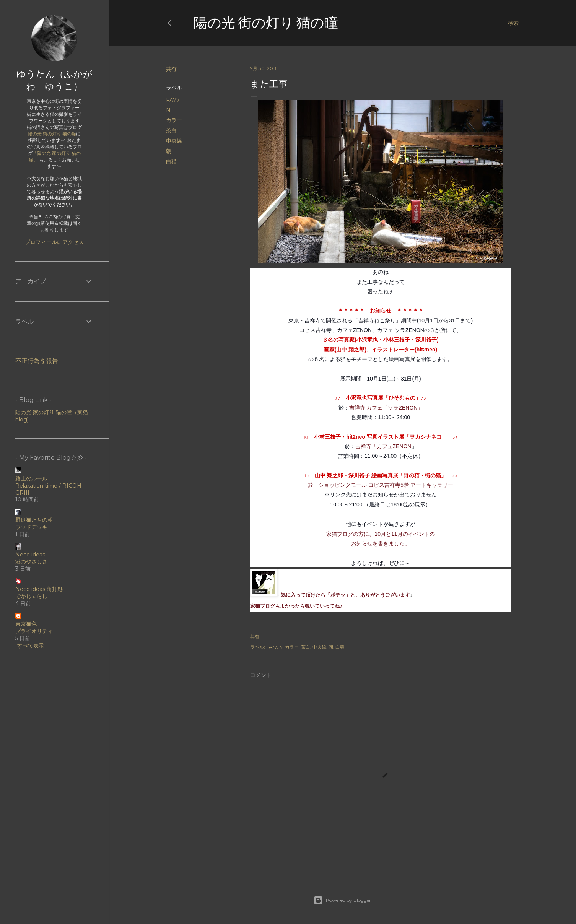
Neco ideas (30, 555)
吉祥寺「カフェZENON (383, 446)
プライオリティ (34, 631)
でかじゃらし (31, 596)
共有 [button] (171, 69)
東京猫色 (26, 624)
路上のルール (31, 478)
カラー (174, 120)
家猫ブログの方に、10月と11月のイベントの (380, 534)
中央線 (174, 141)
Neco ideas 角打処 (39, 589)
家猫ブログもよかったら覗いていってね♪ (296, 606)
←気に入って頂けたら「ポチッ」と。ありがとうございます (344, 595)
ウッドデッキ (31, 527)
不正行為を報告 (37, 361)
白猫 (171, 161)
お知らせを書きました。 (381, 543)
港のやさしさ (31, 561)
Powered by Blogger (342, 900)
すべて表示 (31, 646)
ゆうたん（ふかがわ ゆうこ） (55, 80)
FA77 (173, 100)
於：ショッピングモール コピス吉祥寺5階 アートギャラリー (381, 485)
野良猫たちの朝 (34, 520)
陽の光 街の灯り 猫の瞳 (266, 23)
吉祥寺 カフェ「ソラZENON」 (386, 408)
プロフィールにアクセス (54, 242)
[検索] (513, 23)
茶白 (171, 130)
